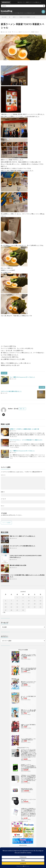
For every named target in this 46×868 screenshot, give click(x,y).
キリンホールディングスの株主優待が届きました (22, 546)
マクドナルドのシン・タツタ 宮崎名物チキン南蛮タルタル (26, 440)
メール (3, 499)
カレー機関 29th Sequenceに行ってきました (22, 377)
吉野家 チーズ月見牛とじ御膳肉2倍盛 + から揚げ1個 (24, 429)
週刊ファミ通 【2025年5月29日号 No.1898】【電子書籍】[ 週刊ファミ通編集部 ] (29, 669)
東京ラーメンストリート (25, 32)
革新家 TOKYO (35, 32)
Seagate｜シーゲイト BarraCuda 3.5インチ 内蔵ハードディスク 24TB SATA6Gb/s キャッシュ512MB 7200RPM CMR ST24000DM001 (29, 767)
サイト (3, 506)
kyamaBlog (7, 11)
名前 (3, 492)
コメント (3, 475)
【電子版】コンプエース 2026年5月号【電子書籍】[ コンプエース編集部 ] (29, 656)
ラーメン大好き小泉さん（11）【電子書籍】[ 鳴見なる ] (29, 739)
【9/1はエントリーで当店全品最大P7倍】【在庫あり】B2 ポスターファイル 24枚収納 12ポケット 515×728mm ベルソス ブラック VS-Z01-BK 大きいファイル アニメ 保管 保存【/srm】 (29, 778)
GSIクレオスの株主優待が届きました (11, 391)
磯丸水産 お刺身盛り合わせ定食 (18, 565)
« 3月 (4, 612)
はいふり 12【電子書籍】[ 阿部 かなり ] (28, 697)
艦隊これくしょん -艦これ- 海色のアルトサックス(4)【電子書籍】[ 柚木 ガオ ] (29, 711)
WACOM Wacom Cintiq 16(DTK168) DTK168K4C (27, 789)
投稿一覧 (22, 409)
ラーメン (16, 32)
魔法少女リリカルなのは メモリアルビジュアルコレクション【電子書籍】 (29, 683)
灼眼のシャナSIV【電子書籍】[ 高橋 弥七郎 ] (28, 725)
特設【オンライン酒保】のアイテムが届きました (22, 536)
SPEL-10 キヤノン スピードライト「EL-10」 (28, 800)
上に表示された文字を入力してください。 (12, 515)
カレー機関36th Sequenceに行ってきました (22, 451)
